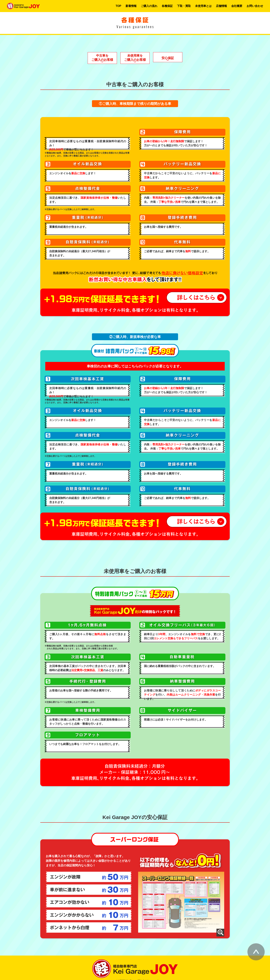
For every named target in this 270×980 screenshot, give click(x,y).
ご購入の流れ (149, 6)
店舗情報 (221, 6)
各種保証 (167, 6)
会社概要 (237, 6)
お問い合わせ (255, 6)
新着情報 (131, 6)
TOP (118, 6)
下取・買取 (184, 6)
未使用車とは (203, 6)
